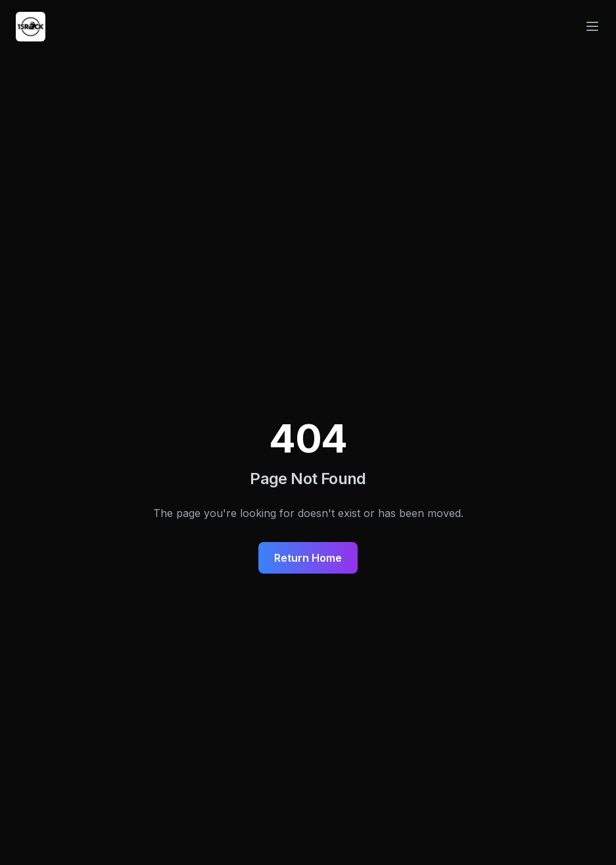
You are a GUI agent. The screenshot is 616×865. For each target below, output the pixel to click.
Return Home (308, 558)
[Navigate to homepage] (31, 27)
